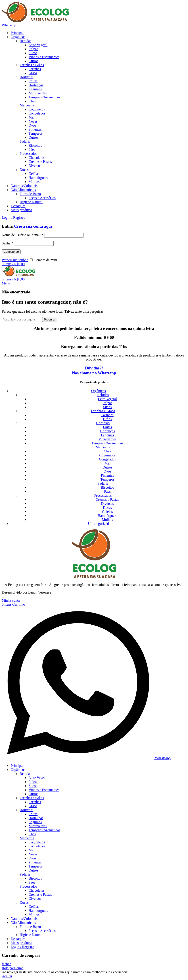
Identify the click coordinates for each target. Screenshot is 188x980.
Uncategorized (98, 524)
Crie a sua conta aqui (33, 226)
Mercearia (103, 447)
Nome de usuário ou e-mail (23, 235)
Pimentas (108, 475)
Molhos (108, 520)
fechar (6, 964)
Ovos (107, 471)
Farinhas (107, 415)
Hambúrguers (108, 516)
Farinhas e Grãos (103, 411)
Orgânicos (98, 391)
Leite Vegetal (108, 399)
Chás (107, 451)
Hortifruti (103, 423)
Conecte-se (11, 252)
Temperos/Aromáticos (107, 443)
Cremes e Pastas (107, 500)
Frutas (107, 427)
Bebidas (103, 395)
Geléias (107, 512)
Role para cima (13, 968)
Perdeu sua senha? (15, 260)
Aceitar (7, 976)
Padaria (103, 483)
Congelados (107, 459)
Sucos (107, 407)
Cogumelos (108, 455)
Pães (107, 491)
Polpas (108, 403)
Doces (107, 508)
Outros (107, 467)
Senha (7, 243)
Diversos (108, 504)
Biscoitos (107, 487)
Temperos (108, 479)
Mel (107, 463)
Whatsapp (9, 25)
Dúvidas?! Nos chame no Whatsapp (94, 370)
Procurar (50, 319)
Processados (103, 495)
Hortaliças (107, 431)
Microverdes (108, 439)
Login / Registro (22, 947)
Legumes (108, 435)
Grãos (107, 419)
